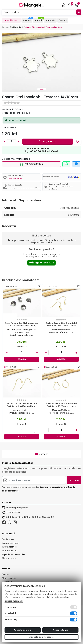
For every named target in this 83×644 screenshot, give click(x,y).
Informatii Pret (9, 547)
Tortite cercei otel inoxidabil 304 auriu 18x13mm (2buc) (61, 405)
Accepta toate (60, 630)
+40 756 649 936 (31, 164)
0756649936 (11, 512)
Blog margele (9, 578)
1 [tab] (42, 89)
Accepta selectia (23, 630)
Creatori (27, 20)
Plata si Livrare (9, 558)
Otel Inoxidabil (16, 27)
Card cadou (8, 539)
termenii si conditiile (51, 487)
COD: (5, 128)
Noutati (38, 20)
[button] (7, 5)
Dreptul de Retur (10, 543)
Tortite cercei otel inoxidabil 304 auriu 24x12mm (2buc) (22, 405)
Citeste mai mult (13, 601)
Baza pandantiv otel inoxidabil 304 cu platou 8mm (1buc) (22, 324)
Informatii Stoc (9, 551)
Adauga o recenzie (41, 263)
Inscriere (74, 480)
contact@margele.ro (15, 508)
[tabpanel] (41, 62)
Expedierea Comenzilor (14, 554)
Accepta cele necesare (41, 637)
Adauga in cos (48, 141)
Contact (63, 20)
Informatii (50, 20)
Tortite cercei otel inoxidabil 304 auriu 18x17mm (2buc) (61, 324)
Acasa (5, 27)
